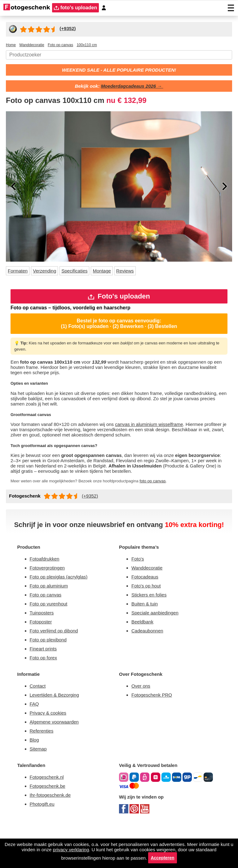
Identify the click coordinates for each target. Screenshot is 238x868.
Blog (35, 779)
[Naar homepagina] (27, 8)
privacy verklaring (103, 848)
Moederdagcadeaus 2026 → (133, 87)
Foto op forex (45, 692)
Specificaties (82, 273)
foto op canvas (172, 499)
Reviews (137, 273)
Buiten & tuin (147, 635)
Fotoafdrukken (47, 587)
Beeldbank (144, 654)
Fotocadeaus (146, 606)
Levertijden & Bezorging (57, 731)
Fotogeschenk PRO (154, 731)
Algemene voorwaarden (58, 760)
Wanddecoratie (149, 596)
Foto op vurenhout (51, 635)
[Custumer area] (107, 8)
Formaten (19, 273)
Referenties (43, 770)
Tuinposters (43, 644)
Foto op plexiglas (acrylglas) (62, 606)
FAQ (35, 741)
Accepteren (184, 857)
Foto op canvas (47, 625)
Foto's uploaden (119, 299)
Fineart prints (45, 683)
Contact (39, 722)
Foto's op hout (148, 616)
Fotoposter (42, 654)
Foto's (138, 587)
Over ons (142, 722)
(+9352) (93, 514)
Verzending (49, 273)
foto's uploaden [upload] (77, 8)
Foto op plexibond (51, 673)
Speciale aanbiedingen (158, 644)
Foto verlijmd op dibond (57, 664)
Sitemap (40, 789)
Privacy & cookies (49, 751)
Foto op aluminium (52, 616)
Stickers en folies (150, 625)
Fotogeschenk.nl (49, 819)
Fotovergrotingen (50, 596)
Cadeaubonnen (149, 664)
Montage (112, 273)
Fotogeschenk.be (50, 828)
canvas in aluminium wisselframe (164, 432)
